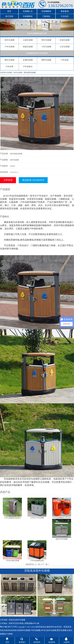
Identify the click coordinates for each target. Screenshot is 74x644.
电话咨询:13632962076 (33, 180)
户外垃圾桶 (9, 47)
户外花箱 (65, 60)
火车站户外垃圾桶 (37, 518)
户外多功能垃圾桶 (12, 561)
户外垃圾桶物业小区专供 (62, 518)
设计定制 (9, 16)
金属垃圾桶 (28, 60)
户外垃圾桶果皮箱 (37, 561)
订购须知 (46, 16)
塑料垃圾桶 (46, 60)
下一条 (45, 564)
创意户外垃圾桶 (62, 539)
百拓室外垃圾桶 (6, 73)
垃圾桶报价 (28, 16)
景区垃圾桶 (46, 40)
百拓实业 (67, 627)
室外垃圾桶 (9, 40)
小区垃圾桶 (46, 47)
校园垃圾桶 (28, 47)
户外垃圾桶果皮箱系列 (12, 518)
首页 (9, 11)
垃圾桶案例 (46, 11)
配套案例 (65, 11)
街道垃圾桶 (65, 40)
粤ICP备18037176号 (8, 627)
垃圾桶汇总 (28, 11)
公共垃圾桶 (65, 47)
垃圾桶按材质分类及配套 (37, 53)
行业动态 (65, 16)
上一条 (37, 564)
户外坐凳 (9, 67)
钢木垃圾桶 (9, 60)
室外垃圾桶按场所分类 (37, 33)
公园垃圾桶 (28, 40)
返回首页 (30, 564)
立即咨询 (8, 180)
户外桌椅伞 (28, 67)
